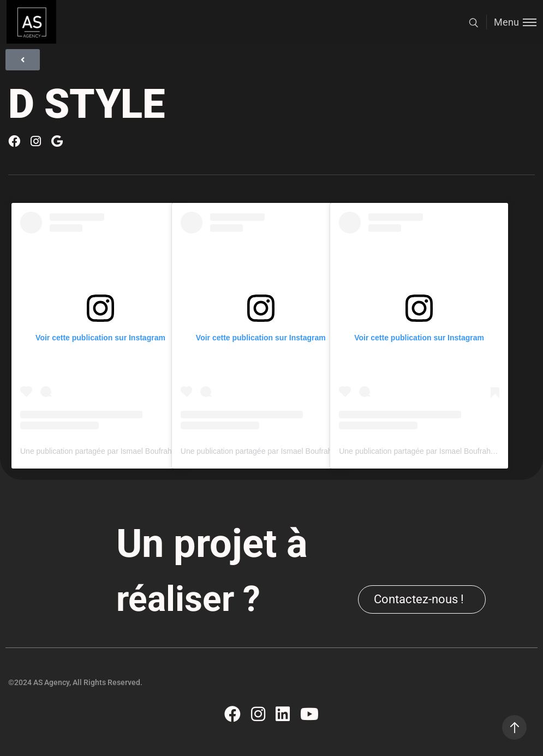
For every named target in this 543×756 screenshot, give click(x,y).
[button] (422, 599)
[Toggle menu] (511, 22)
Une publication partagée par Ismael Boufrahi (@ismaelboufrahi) (129, 451)
